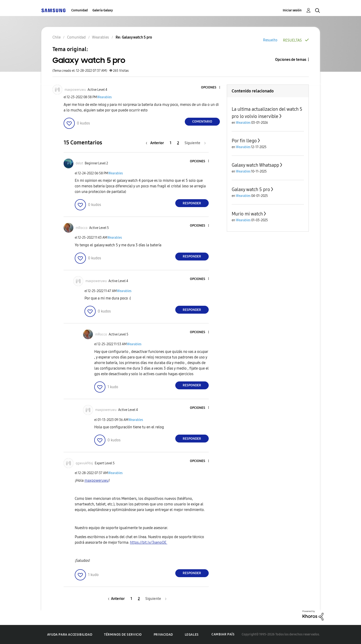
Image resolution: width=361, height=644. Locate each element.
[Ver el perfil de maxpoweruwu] (75, 90)
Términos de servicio (123, 635)
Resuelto (270, 40)
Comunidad (80, 10)
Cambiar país (223, 634)
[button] (212, 88)
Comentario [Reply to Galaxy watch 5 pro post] (202, 122)
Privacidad (163, 635)
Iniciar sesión (292, 10)
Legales (192, 635)
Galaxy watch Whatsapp (255, 165)
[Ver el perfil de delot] (79, 163)
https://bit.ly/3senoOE (149, 542)
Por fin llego (244, 141)
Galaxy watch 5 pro (251, 189)
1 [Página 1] (171, 143)
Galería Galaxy (103, 10)
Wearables (104, 97)
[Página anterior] (156, 143)
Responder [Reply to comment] (192, 203)
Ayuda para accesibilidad (70, 635)
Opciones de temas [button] (291, 60)
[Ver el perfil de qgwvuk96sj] (84, 463)
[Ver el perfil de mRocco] (82, 228)
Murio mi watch (247, 214)
